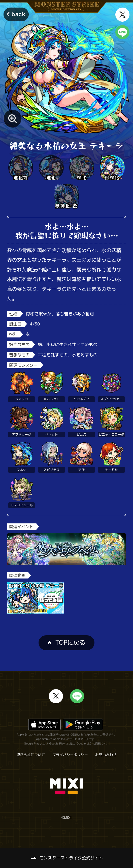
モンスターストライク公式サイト (71, 858)
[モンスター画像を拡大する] (13, 118)
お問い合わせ (106, 755)
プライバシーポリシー (70, 755)
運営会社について (31, 755)
